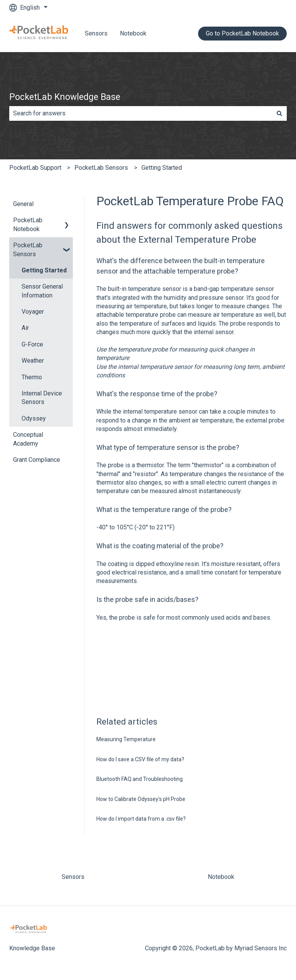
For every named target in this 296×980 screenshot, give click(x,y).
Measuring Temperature (126, 739)
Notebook (133, 33)
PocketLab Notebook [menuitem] (28, 224)
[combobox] (141, 113)
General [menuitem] (23, 204)
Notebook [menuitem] (221, 877)
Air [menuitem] (25, 328)
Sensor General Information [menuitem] (42, 291)
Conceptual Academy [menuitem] (28, 439)
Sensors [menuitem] (73, 877)
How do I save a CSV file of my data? (140, 759)
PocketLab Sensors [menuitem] (28, 249)
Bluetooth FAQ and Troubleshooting (140, 779)
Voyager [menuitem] (33, 312)
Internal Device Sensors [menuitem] (42, 398)
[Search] (279, 113)
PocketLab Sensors (101, 168)
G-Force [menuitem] (32, 344)
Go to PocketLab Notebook (242, 33)
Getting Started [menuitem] (44, 270)
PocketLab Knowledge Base (65, 97)
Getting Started (162, 168)
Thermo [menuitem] (32, 377)
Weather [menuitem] (33, 361)
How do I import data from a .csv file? (141, 819)
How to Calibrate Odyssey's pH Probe (141, 799)
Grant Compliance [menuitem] (37, 460)
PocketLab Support (35, 168)
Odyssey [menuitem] (34, 418)
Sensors (96, 33)
